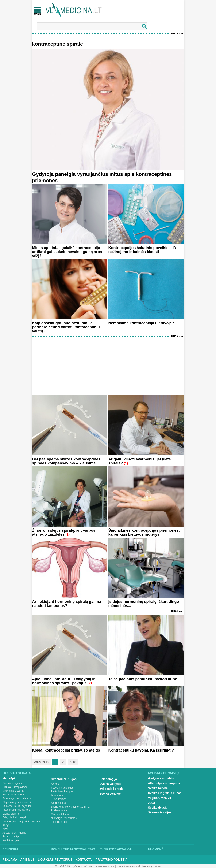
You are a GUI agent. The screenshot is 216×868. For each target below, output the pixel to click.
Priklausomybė (59, 810)
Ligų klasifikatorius (55, 860)
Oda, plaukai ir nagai (14, 817)
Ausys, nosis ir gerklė (14, 833)
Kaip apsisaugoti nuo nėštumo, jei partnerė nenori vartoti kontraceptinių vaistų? (66, 327)
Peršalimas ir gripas (62, 791)
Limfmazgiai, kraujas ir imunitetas (21, 821)
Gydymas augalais (161, 778)
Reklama (177, 34)
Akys (5, 829)
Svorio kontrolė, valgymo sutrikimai (71, 807)
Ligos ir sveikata (17, 773)
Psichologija (108, 779)
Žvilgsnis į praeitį (112, 789)
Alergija (55, 784)
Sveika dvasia (158, 808)
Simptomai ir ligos (64, 779)
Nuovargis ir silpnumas (64, 818)
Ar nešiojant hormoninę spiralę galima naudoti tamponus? (67, 604)
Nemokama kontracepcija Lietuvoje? (141, 323)
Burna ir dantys (11, 837)
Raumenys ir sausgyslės (16, 810)
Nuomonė (156, 849)
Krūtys (6, 825)
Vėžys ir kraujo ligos (62, 788)
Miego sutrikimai (60, 814)
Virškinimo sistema (13, 791)
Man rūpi (9, 778)
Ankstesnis (41, 762)
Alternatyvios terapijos (164, 783)
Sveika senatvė (110, 794)
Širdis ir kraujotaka (13, 783)
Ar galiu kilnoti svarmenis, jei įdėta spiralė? (139, 461)
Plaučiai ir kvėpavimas (15, 787)
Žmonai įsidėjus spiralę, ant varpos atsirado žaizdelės (64, 532)
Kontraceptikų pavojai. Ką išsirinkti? (141, 750)
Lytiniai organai (11, 814)
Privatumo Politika (111, 860)
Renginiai (10, 849)
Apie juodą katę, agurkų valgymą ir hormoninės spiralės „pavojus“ (63, 681)
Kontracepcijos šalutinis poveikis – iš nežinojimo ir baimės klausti (142, 250)
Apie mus (28, 860)
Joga (152, 803)
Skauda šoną (58, 803)
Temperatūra (58, 795)
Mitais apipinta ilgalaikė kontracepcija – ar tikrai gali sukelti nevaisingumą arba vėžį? (68, 252)
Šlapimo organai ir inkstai (17, 802)
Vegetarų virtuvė (160, 798)
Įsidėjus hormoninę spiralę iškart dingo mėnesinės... (144, 604)
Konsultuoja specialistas (73, 849)
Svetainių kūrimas (152, 866)
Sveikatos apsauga (116, 849)
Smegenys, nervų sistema (17, 798)
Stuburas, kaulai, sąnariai (17, 806)
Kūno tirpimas (59, 799)
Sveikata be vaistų (163, 773)
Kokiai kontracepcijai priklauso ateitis (66, 750)
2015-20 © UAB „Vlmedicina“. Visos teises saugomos (84, 866)
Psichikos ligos (11, 840)
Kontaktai (84, 860)
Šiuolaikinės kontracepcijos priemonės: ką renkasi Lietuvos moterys (144, 532)
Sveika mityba (158, 788)
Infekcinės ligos (60, 822)
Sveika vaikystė (111, 784)
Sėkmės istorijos (160, 812)
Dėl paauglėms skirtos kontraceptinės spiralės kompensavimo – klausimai (66, 461)
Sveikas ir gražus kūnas (165, 793)
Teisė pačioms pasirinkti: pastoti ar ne (143, 679)
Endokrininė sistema (14, 795)
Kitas (73, 762)
